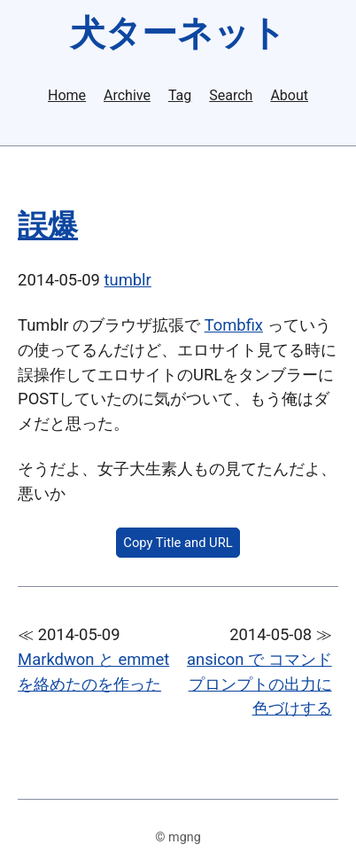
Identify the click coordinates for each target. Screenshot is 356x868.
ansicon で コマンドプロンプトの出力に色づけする (259, 684)
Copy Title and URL (178, 543)
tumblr (128, 280)
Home (67, 96)
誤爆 (48, 226)
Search (231, 96)
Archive (127, 96)
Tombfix (234, 325)
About (289, 96)
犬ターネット (178, 33)
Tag (180, 96)
